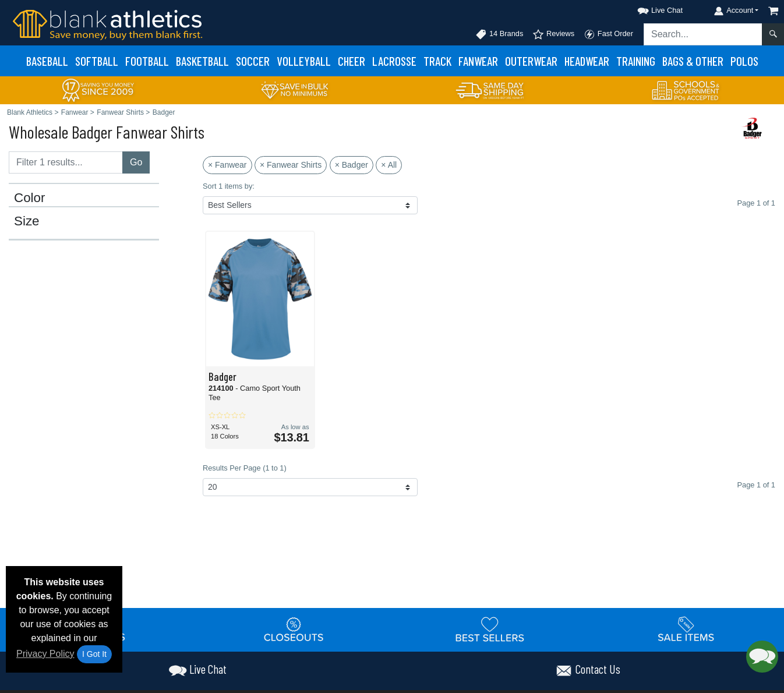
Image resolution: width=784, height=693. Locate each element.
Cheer (352, 61)
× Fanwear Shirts (291, 165)
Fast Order (608, 34)
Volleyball (304, 61)
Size (27, 221)
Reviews (553, 34)
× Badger (352, 165)
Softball (97, 61)
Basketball (202, 61)
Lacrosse (394, 61)
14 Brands (499, 34)
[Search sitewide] (703, 34)
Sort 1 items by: (229, 186)
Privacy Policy (45, 654)
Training (636, 61)
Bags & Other (693, 61)
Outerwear (531, 61)
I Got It (94, 654)
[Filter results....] (66, 162)
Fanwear (478, 61)
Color (30, 198)
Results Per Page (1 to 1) (245, 468)
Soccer (253, 61)
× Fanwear (227, 165)
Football (147, 61)
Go (136, 162)
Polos (744, 61)
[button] (649, 8)
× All (389, 165)
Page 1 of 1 (756, 485)
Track (437, 61)
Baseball (47, 61)
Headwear (587, 61)
